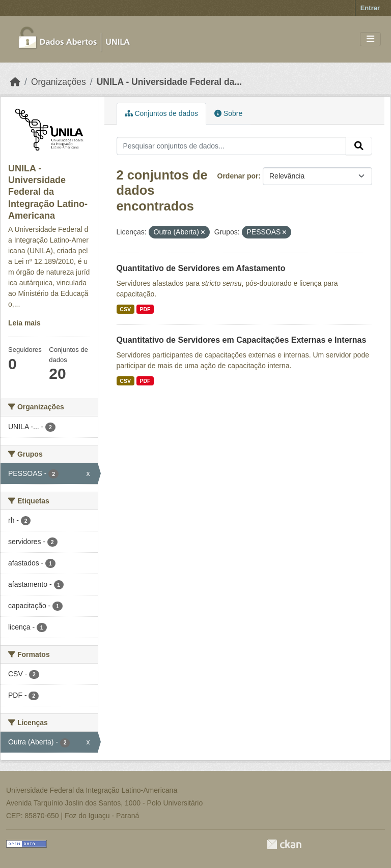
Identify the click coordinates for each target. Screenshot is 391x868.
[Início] (15, 82)
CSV (125, 309)
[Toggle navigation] (370, 39)
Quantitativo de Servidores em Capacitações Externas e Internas (242, 340)
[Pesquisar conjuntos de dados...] (232, 146)
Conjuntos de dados (161, 113)
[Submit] (359, 146)
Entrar (370, 8)
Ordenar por (238, 176)
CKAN (284, 844)
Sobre (228, 113)
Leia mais (24, 323)
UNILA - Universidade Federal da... (169, 82)
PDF (145, 309)
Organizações (59, 82)
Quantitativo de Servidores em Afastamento (201, 268)
